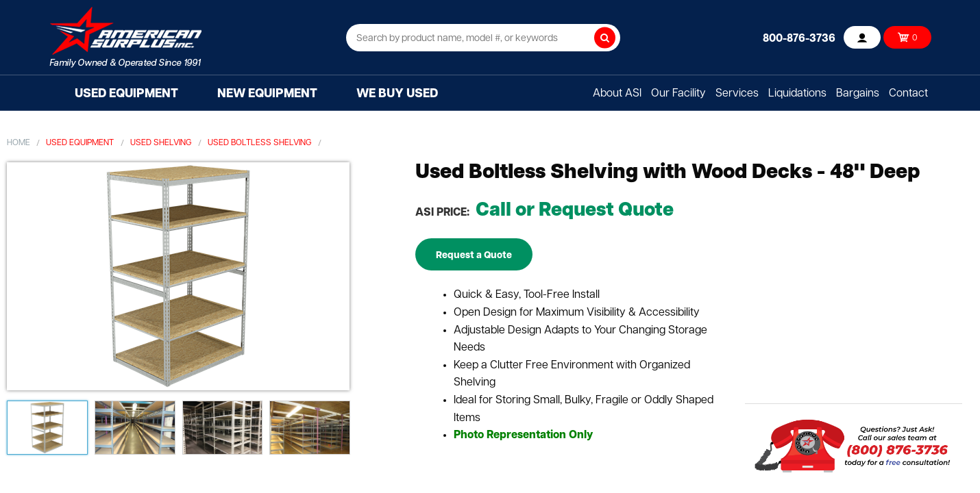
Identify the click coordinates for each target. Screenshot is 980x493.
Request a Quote (474, 256)
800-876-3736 (799, 39)
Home (19, 143)
